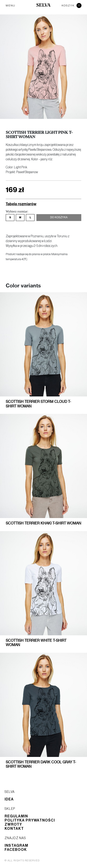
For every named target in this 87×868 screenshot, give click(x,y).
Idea (9, 799)
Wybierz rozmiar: (17, 212)
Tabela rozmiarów (21, 204)
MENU (11, 5)
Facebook (16, 850)
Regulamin (16, 816)
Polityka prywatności (30, 820)
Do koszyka (59, 218)
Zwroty (13, 824)
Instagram (16, 846)
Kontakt (14, 829)
